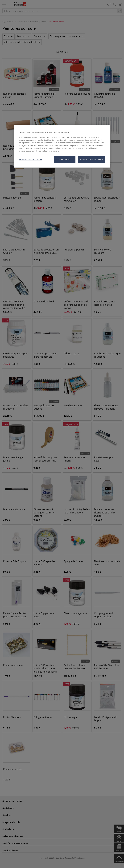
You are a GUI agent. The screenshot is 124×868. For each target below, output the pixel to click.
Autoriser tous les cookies (92, 159)
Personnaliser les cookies (30, 159)
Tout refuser (65, 159)
